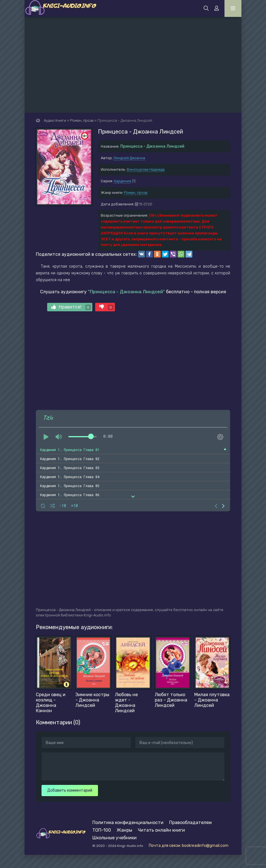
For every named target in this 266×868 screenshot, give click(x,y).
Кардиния (122, 181)
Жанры (124, 830)
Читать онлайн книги (161, 830)
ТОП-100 (102, 830)
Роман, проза (136, 193)
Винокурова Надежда (146, 169)
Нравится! (71, 307)
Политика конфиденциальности (128, 823)
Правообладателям (190, 823)
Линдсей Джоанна (129, 158)
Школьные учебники (115, 838)
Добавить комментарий (70, 790)
